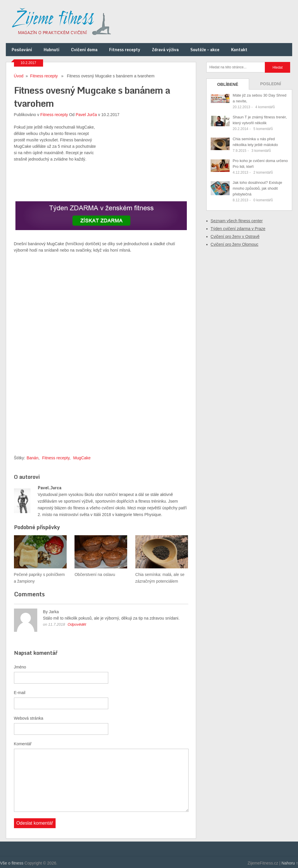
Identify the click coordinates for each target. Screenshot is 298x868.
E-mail (20, 693)
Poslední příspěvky (271, 86)
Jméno (20, 667)
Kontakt (239, 50)
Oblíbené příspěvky (228, 86)
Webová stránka (29, 718)
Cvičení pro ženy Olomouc (235, 244)
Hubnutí (52, 50)
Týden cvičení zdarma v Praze (238, 229)
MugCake (82, 458)
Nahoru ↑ (290, 863)
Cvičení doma (84, 50)
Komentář (23, 744)
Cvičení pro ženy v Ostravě (235, 236)
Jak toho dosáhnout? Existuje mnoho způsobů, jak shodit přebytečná (258, 188)
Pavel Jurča (86, 115)
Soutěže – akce (205, 50)
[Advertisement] (145, 160)
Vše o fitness (12, 863)
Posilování (22, 50)
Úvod (19, 76)
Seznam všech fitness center (237, 221)
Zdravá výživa (165, 50)
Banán (32, 458)
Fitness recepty (125, 50)
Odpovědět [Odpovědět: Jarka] (77, 624)
